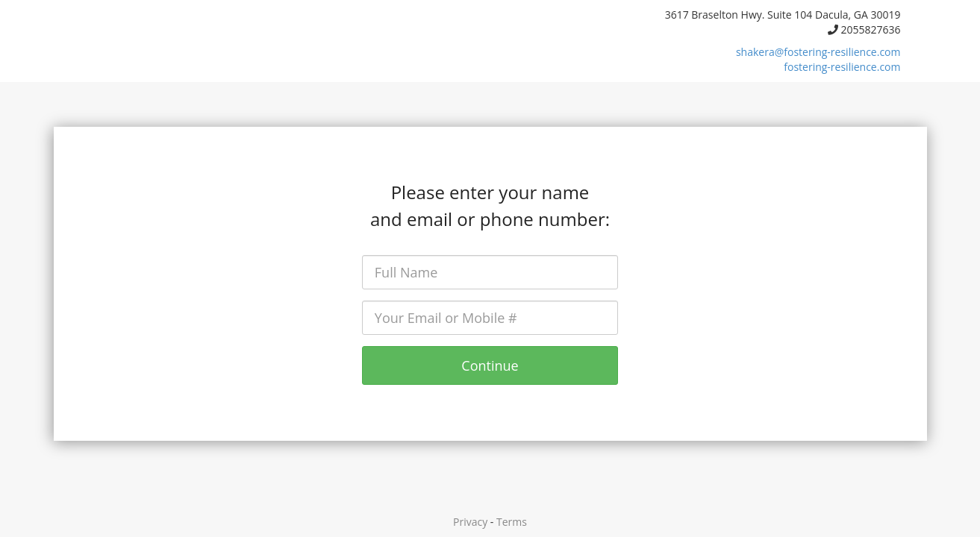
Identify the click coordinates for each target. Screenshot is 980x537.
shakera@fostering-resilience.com (818, 52)
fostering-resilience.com (842, 67)
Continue (490, 365)
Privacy (470, 522)
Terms (512, 522)
